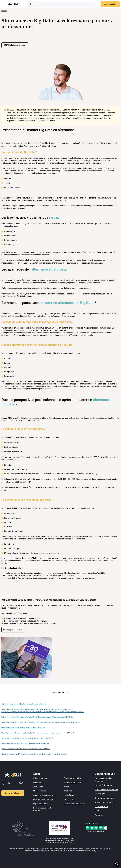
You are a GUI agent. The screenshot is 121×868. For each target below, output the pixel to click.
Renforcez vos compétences (105, 798)
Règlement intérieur (40, 804)
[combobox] (62, 4)
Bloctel (66, 787)
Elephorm (67, 799)
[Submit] (30, 4)
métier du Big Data (23, 224)
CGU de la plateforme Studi (43, 799)
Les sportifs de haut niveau (105, 785)
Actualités (37, 782)
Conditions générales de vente (44, 795)
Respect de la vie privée (73, 778)
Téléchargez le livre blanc (13, 630)
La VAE (97, 811)
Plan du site (99, 815)
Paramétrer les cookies (72, 782)
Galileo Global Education (73, 804)
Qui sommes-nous (40, 778)
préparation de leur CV (62, 335)
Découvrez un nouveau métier (106, 802)
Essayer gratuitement (13, 793)
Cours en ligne (100, 794)
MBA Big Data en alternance (15, 45)
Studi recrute (38, 787)
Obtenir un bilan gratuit (60, 692)
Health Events (69, 795)
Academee (68, 791)
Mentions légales (40, 791)
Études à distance (101, 806)
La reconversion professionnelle (106, 789)
